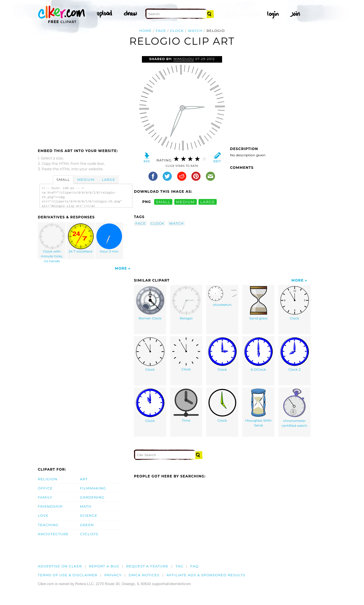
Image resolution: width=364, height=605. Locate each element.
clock (177, 31)
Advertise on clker (60, 566)
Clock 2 (295, 354)
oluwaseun (222, 296)
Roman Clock (150, 303)
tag (179, 566)
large (208, 202)
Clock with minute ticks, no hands (52, 241)
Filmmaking (93, 488)
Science (89, 515)
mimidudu (184, 59)
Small (63, 180)
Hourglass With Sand (258, 408)
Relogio (186, 303)
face (161, 31)
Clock (295, 303)
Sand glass (258, 303)
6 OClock (258, 354)
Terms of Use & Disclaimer (68, 575)
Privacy (113, 575)
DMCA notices (144, 575)
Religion (48, 479)
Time (186, 406)
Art (84, 479)
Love (43, 515)
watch (195, 31)
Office (45, 488)
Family (45, 497)
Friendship (50, 506)
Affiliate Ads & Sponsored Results (206, 575)
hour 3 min (109, 238)
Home (145, 31)
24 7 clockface (81, 238)
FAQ (194, 566)
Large (108, 180)
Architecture (53, 534)
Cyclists (89, 534)
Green (87, 525)
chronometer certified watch (295, 408)
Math (86, 506)
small (163, 202)
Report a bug (104, 566)
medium (185, 202)
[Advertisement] (86, 99)
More (121, 268)
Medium (86, 180)
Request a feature (147, 566)
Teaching (48, 525)
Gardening (92, 497)
